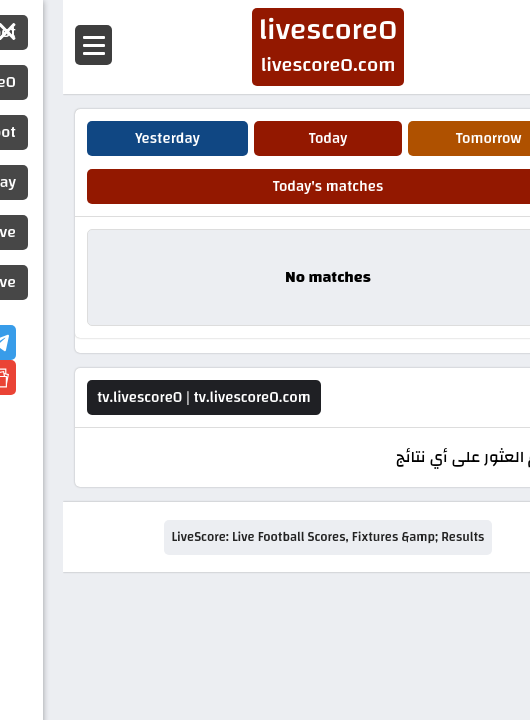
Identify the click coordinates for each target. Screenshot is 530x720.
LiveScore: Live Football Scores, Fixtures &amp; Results (264, 537)
